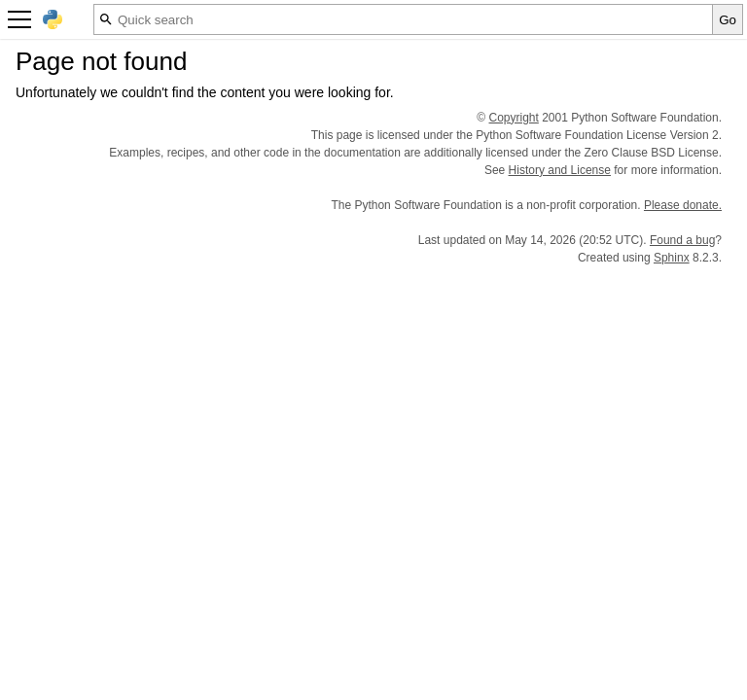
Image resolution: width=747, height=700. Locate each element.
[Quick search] (403, 19)
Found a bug (682, 240)
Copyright (514, 118)
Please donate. (683, 205)
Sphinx (672, 258)
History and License (560, 170)
